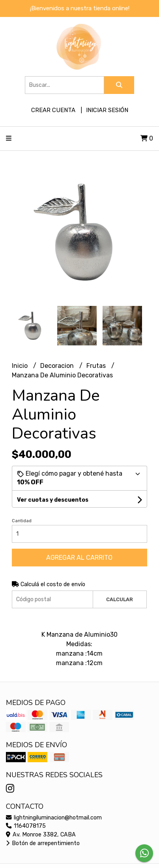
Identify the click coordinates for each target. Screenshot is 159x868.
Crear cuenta (53, 110)
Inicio (21, 366)
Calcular (120, 599)
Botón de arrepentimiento (43, 843)
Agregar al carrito (79, 558)
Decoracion (58, 366)
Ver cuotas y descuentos (53, 500)
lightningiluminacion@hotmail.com (54, 818)
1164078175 (26, 826)
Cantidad (22, 521)
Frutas (97, 366)
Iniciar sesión (107, 110)
